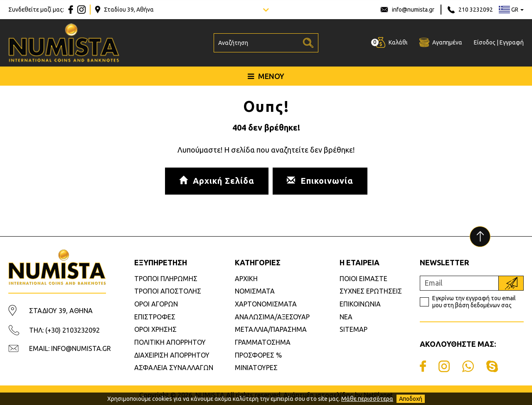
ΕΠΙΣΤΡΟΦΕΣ (155, 317)
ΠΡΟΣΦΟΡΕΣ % (258, 355)
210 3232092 (476, 10)
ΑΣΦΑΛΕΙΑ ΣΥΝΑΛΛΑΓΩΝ (174, 368)
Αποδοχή (411, 399)
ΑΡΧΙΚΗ (246, 279)
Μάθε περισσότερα (367, 399)
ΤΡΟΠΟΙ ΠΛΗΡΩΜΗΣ (166, 279)
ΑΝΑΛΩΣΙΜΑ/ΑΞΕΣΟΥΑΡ (272, 317)
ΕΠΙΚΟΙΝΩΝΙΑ (360, 304)
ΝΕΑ (346, 317)
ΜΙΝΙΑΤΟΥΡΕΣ (256, 368)
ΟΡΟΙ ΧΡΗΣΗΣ (155, 329)
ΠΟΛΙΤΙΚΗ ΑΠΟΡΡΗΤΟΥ (170, 342)
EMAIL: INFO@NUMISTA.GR (70, 348)
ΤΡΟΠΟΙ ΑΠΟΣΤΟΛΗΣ (168, 291)
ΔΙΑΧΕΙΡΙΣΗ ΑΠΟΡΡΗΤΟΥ (172, 355)
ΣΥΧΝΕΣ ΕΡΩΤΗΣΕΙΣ (371, 291)
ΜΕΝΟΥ (266, 76)
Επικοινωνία (320, 181)
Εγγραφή (512, 42)
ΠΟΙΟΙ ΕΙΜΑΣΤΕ (363, 279)
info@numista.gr (413, 10)
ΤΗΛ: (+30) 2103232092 (64, 330)
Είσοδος (485, 42)
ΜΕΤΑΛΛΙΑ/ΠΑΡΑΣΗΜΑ (271, 329)
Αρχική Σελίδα (217, 181)
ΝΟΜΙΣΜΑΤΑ (255, 291)
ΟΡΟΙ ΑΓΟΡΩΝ (156, 304)
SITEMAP (353, 329)
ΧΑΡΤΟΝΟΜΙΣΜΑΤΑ (266, 304)
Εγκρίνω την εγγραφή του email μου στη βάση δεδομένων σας (474, 302)
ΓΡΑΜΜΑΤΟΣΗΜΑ (263, 342)
